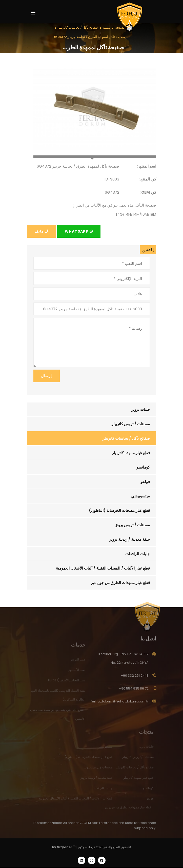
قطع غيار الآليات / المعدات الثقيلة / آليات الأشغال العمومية (103, 568)
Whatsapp (79, 231)
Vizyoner (65, 847)
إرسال (47, 376)
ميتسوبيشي (140, 496)
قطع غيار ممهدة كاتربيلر (131, 453)
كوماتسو (143, 467)
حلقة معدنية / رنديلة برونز (130, 539)
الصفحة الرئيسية (114, 27)
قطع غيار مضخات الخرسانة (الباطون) (119, 510)
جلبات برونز (141, 409)
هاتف (42, 231)
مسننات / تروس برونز (133, 525)
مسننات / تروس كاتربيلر (131, 424)
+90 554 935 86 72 (134, 690)
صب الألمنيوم (77, 671)
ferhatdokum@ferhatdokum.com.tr (120, 703)
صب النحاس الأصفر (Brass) (67, 682)
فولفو (145, 482)
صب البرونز (78, 661)
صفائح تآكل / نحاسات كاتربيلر (126, 438)
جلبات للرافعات (138, 554)
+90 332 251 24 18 (135, 678)
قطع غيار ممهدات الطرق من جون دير (120, 583)
